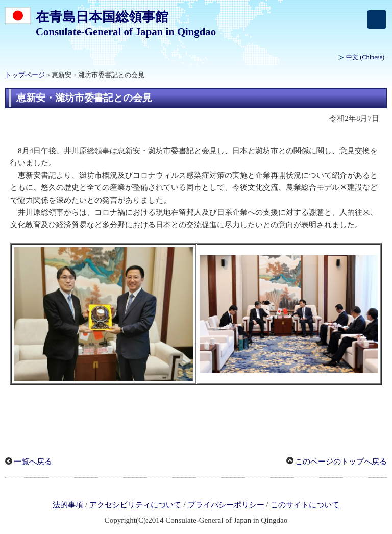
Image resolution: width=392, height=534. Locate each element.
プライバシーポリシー (226, 505)
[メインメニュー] (377, 19)
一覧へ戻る (33, 462)
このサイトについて (305, 505)
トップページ (25, 75)
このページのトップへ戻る (341, 462)
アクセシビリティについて (135, 505)
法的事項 (68, 505)
